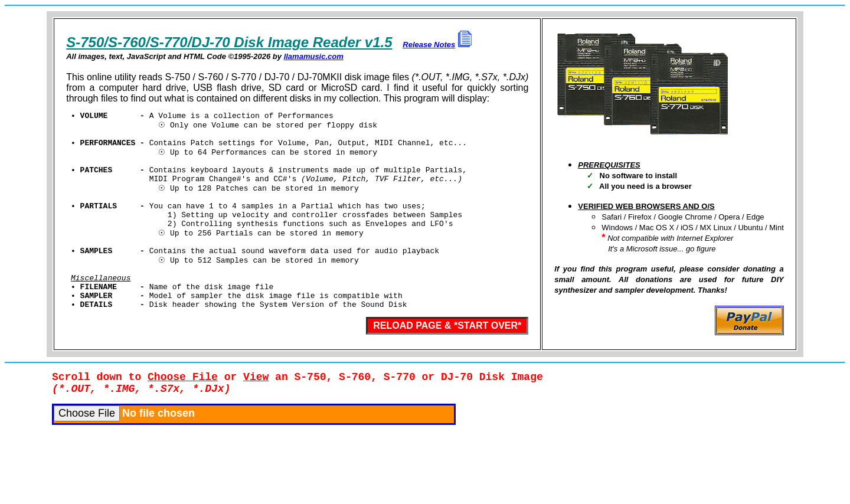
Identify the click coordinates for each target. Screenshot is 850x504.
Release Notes (429, 45)
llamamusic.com (314, 56)
